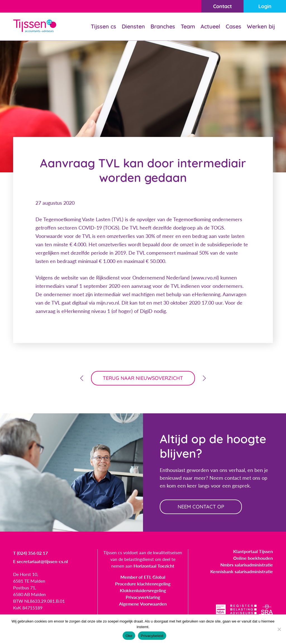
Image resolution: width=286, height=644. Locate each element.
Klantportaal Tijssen (253, 551)
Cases (233, 26)
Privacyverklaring (143, 597)
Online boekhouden (253, 558)
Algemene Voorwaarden (143, 604)
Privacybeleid (152, 636)
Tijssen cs (103, 26)
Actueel (210, 26)
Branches (163, 26)
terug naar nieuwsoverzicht (143, 378)
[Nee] (279, 629)
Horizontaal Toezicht (154, 566)
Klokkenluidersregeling (143, 590)
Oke (129, 636)
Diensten (133, 26)
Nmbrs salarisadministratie (247, 565)
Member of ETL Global (143, 577)
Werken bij (261, 26)
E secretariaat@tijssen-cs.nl (40, 561)
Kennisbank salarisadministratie (242, 571)
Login (265, 6)
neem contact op (201, 507)
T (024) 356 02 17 (30, 553)
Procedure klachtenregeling (143, 584)
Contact (222, 6)
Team (188, 26)
